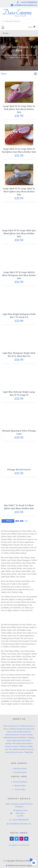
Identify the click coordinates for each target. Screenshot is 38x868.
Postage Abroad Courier (19, 470)
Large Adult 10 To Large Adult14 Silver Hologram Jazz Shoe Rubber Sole (19, 275)
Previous (8, 521)
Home (4, 55)
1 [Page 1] (17, 521)
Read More (29, 752)
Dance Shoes (12, 55)
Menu (6, 33)
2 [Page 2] (22, 521)
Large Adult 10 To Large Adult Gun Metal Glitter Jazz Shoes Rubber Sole (19, 233)
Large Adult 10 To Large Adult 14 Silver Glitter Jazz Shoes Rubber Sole (19, 192)
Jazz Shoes (23, 55)
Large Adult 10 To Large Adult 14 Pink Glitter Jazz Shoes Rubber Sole (19, 109)
